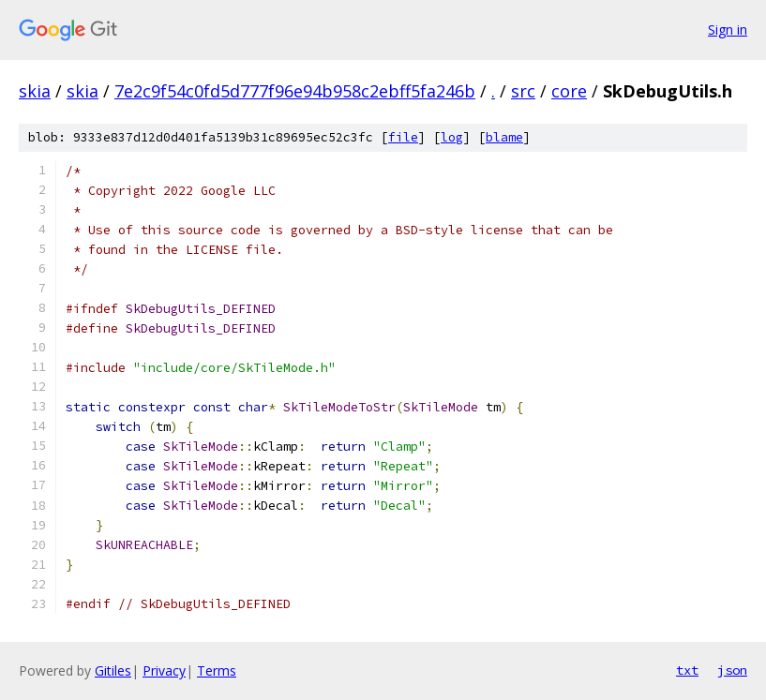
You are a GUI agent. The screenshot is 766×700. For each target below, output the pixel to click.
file (403, 137)
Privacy (164, 670)
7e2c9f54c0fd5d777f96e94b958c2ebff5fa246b (295, 91)
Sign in (728, 30)
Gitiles (113, 670)
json (732, 670)
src (523, 91)
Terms (217, 670)
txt (687, 670)
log (452, 137)
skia (35, 91)
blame (504, 137)
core (569, 91)
